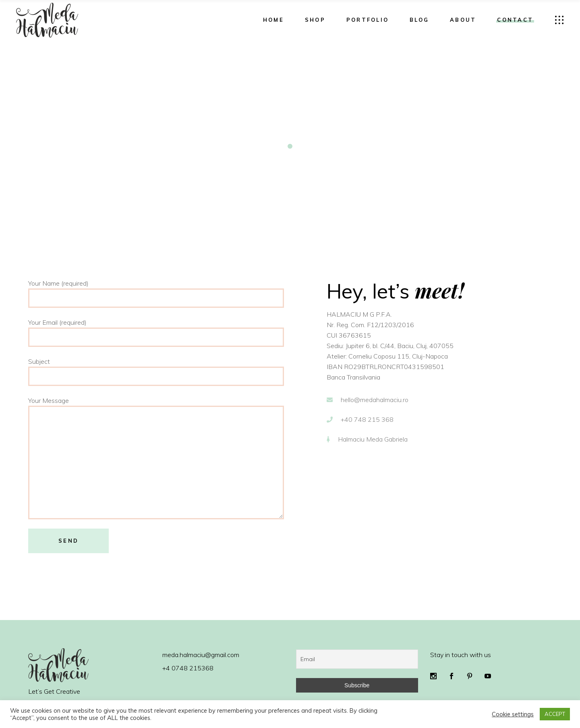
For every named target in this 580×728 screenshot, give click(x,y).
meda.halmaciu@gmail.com (201, 655)
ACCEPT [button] (555, 714)
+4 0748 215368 (188, 668)
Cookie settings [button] (513, 714)
